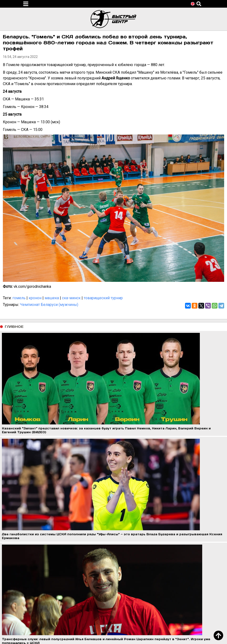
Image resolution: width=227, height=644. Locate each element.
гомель (19, 298)
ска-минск (71, 298)
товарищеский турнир (103, 298)
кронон (35, 298)
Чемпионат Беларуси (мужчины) (49, 305)
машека (52, 298)
